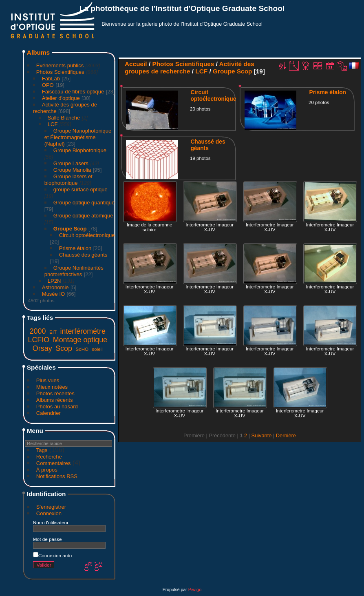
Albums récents (55, 400)
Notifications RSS (57, 476)
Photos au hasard (57, 407)
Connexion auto (52, 555)
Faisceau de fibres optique (73, 92)
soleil (97, 349)
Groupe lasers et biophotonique (68, 180)
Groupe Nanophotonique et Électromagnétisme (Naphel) (78, 137)
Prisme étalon (75, 248)
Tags (42, 450)
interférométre (83, 331)
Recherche (49, 457)
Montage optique (80, 340)
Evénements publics (60, 65)
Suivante (262, 435)
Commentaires (54, 463)
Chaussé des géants (83, 255)
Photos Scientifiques (60, 72)
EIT (53, 332)
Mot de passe (47, 539)
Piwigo (195, 589)
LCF (53, 124)
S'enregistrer (51, 507)
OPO (48, 85)
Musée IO (53, 294)
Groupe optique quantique (84, 203)
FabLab (51, 79)
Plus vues (48, 380)
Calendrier (49, 413)
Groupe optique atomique (83, 216)
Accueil (136, 64)
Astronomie (55, 287)
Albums (38, 52)
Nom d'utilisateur (51, 522)
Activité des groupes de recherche (190, 68)
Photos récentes (55, 393)
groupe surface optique (81, 189)
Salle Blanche (64, 118)
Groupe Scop (70, 229)
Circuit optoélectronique (87, 235)
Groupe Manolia (72, 170)
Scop (64, 348)
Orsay (42, 348)
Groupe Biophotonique (80, 150)
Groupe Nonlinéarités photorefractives (74, 271)
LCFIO (39, 340)
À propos (47, 470)
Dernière (286, 435)
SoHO (82, 349)
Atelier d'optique (61, 98)
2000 (38, 331)
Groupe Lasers (71, 163)
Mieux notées (52, 387)
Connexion (49, 513)
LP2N (54, 281)
